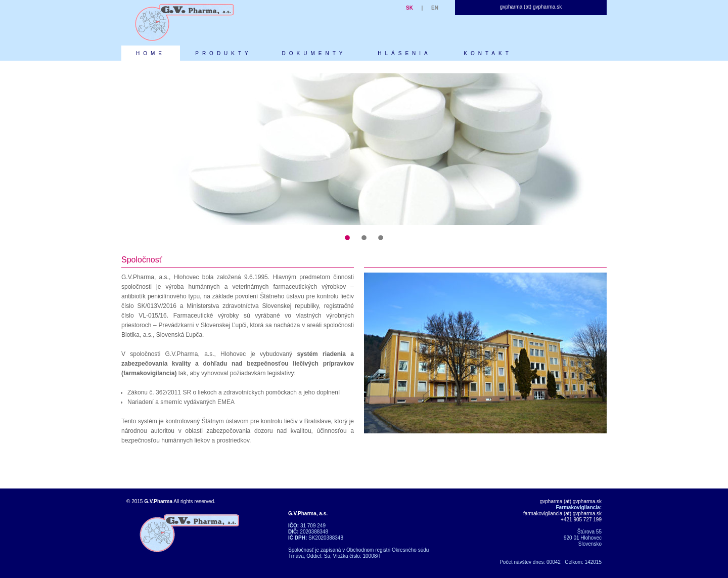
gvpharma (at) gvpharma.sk (531, 7)
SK (409, 8)
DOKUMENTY (314, 53)
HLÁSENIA (404, 53)
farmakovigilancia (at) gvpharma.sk (562, 514)
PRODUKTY (223, 53)
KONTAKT (488, 53)
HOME (151, 53)
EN (435, 8)
